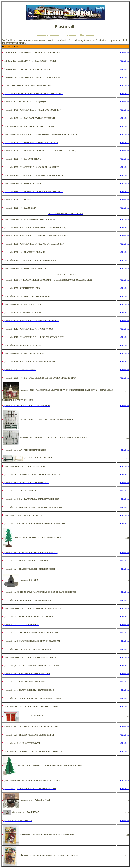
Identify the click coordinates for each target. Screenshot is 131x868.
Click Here (125, 53)
